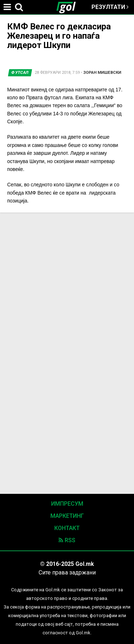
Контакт (67, 528)
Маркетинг (67, 516)
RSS (67, 540)
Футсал (20, 73)
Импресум (67, 504)
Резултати (110, 7)
